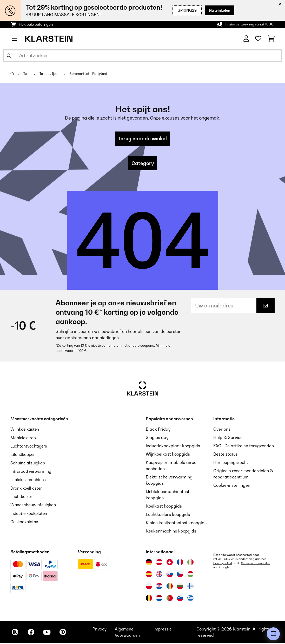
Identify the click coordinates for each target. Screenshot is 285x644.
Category (143, 164)
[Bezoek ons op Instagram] (16, 634)
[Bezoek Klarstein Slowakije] (170, 575)
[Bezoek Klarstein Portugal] (170, 599)
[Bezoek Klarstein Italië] (190, 563)
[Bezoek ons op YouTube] (49, 634)
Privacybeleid (223, 564)
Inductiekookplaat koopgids (173, 446)
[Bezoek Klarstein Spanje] (149, 575)
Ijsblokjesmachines (29, 480)
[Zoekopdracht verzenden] (9, 56)
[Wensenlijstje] (258, 39)
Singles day (157, 438)
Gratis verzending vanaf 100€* (249, 24)
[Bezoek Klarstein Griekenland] (190, 599)
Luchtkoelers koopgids (168, 515)
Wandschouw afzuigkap (34, 505)
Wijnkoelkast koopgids (168, 455)
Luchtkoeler (22, 496)
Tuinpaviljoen (51, 74)
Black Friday (158, 430)
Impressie (165, 630)
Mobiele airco (24, 438)
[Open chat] (273, 634)
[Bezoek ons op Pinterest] (65, 634)
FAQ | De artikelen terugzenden (244, 446)
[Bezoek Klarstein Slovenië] (180, 599)
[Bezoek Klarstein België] (149, 599)
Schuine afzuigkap (29, 463)
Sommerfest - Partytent (90, 74)
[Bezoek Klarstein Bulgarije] (180, 587)
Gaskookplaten (25, 521)
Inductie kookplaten (30, 513)
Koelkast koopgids (164, 507)
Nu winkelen (219, 10)
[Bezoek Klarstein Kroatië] (159, 587)
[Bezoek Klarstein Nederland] (159, 599)
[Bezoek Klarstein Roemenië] (170, 587)
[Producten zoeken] (142, 56)
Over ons (222, 430)
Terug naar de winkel (143, 139)
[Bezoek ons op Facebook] (32, 634)
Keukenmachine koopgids (171, 532)
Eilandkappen (24, 455)
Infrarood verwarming (32, 471)
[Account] (246, 39)
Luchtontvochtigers (29, 446)
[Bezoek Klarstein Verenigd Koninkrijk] (159, 575)
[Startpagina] (17, 74)
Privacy (103, 630)
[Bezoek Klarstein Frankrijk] (180, 563)
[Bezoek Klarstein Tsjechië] (180, 575)
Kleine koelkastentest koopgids (176, 523)
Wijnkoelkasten (25, 430)
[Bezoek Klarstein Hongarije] (190, 575)
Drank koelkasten (28, 488)
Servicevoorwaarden (256, 564)
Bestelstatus (226, 455)
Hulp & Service (228, 438)
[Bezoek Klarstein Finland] (190, 587)
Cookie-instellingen (232, 486)
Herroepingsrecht (231, 463)
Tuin (27, 74)
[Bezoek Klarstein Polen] (149, 587)
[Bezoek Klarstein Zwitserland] (170, 563)
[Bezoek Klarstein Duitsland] (149, 563)
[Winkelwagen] (271, 39)
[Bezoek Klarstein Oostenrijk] (159, 563)
